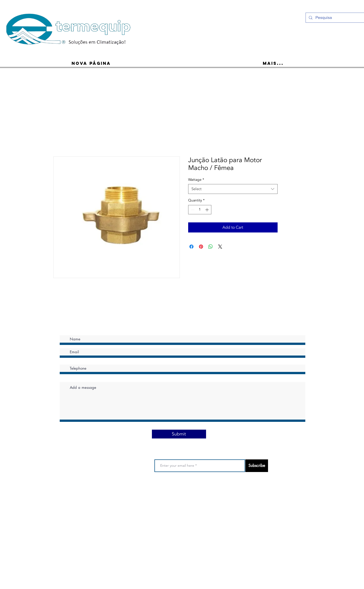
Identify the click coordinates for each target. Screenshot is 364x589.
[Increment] (207, 210)
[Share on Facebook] (191, 247)
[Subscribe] (257, 466)
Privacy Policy (165, 492)
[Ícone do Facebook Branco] (347, 17)
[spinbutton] (200, 210)
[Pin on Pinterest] (201, 247)
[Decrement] (192, 210)
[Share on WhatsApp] (211, 247)
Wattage (196, 180)
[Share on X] (220, 247)
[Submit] (179, 434)
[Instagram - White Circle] (340, 17)
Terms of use (142, 492)
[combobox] (233, 189)
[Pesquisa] (335, 18)
